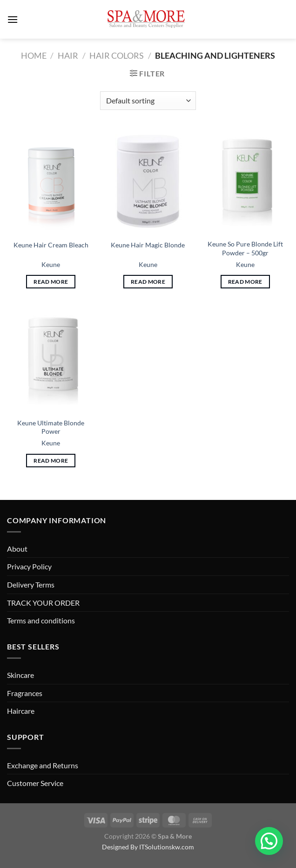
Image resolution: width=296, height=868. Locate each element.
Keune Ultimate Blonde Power (51, 427)
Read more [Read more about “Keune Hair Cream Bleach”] (51, 282)
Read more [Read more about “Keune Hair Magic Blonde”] (148, 282)
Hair (68, 55)
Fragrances (25, 693)
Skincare (20, 675)
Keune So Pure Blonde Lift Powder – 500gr (245, 248)
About (17, 549)
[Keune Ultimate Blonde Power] (51, 360)
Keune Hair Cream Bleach (51, 245)
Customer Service (35, 783)
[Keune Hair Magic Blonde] (148, 181)
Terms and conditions (41, 620)
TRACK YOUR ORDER (43, 603)
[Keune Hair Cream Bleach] (51, 181)
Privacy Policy (29, 566)
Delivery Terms (31, 584)
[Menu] (13, 19)
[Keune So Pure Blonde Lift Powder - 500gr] (245, 181)
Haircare (21, 711)
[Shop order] (148, 101)
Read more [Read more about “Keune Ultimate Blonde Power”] (51, 461)
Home (34, 55)
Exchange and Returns (43, 765)
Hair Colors (117, 55)
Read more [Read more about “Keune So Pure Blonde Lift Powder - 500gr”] (245, 282)
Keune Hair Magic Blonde (148, 245)
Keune (51, 264)
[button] (269, 841)
